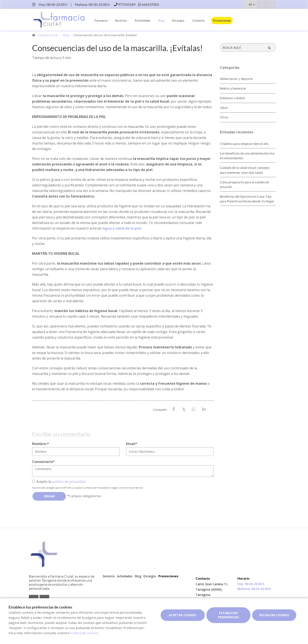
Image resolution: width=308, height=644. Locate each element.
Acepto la (59, 482)
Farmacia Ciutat (48, 35)
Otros (224, 118)
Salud (224, 108)
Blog (161, 20)
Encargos (178, 20)
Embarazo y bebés (232, 98)
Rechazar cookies (274, 615)
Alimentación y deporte (236, 79)
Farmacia (101, 20)
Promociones (222, 20)
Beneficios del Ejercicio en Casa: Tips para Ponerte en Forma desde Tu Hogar (247, 199)
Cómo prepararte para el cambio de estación (244, 184)
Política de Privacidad (97, 488)
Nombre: (41, 444)
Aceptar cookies (183, 615)
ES (250, 4)
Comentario (43, 462)
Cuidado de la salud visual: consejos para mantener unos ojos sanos (245, 170)
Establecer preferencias (228, 615)
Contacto (198, 20)
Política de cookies (84, 633)
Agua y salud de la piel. (122, 228)
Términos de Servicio (133, 488)
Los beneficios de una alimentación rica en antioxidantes (247, 156)
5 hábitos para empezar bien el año (244, 144)
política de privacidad (69, 482)
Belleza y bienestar (233, 89)
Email (132, 444)
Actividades (143, 20)
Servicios (121, 20)
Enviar (49, 496)
